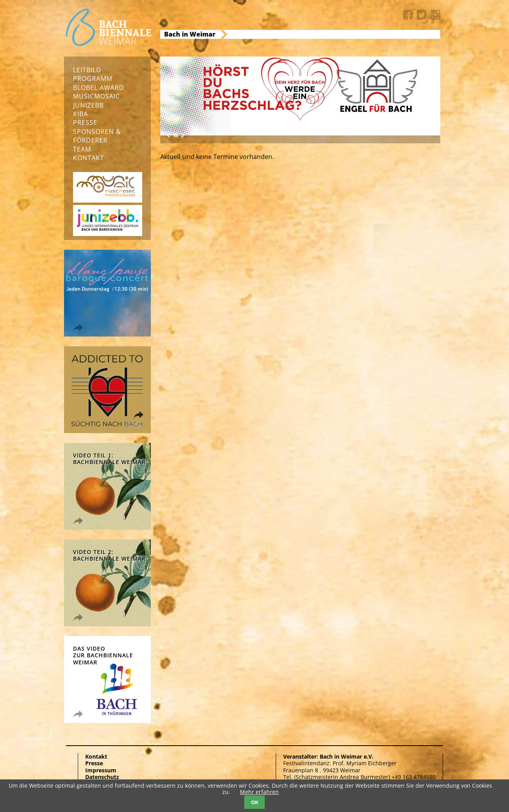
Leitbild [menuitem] (87, 70)
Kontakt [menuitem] (89, 158)
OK (255, 802)
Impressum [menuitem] (101, 770)
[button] (176, 135)
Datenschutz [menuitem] (102, 777)
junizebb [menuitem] (88, 105)
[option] (300, 96)
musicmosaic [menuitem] (96, 96)
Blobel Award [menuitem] (99, 88)
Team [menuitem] (82, 149)
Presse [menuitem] (85, 123)
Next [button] (183, 135)
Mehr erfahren (259, 792)
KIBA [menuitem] (81, 114)
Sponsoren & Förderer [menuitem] (97, 136)
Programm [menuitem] (93, 79)
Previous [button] (168, 135)
